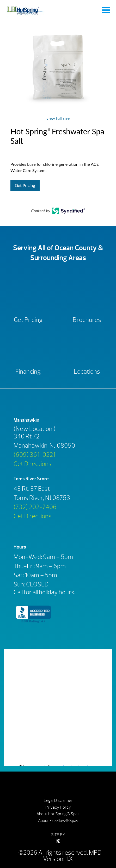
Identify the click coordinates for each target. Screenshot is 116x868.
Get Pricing (25, 185)
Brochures (87, 320)
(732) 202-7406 (35, 507)
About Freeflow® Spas (58, 821)
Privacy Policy (58, 807)
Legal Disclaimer (58, 801)
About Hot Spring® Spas (58, 814)
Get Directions (33, 464)
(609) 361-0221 (34, 455)
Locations (87, 372)
